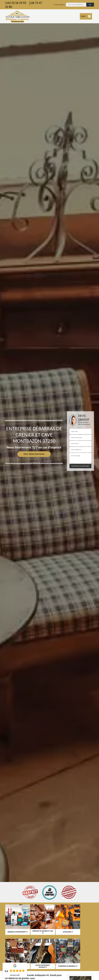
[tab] (49, 490)
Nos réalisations (34, 454)
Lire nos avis (15, 975)
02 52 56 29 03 (16, 3)
